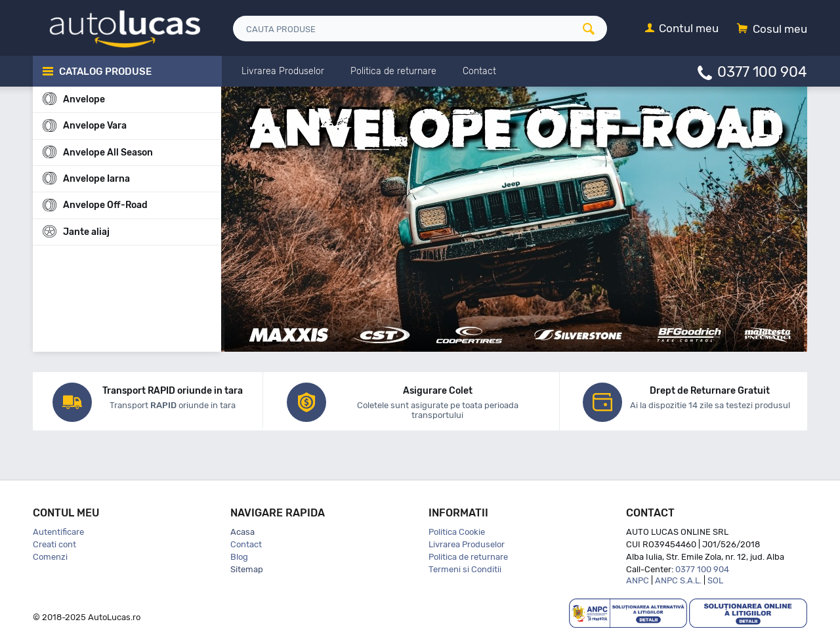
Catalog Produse (105, 72)
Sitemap (247, 569)
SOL (715, 580)
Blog (239, 557)
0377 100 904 (762, 71)
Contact (246, 544)
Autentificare (58, 532)
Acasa (242, 532)
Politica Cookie (457, 532)
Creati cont (54, 544)
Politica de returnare (468, 557)
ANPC (638, 580)
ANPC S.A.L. (678, 580)
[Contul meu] (682, 29)
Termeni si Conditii (465, 569)
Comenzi (50, 557)
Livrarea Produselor (467, 544)
